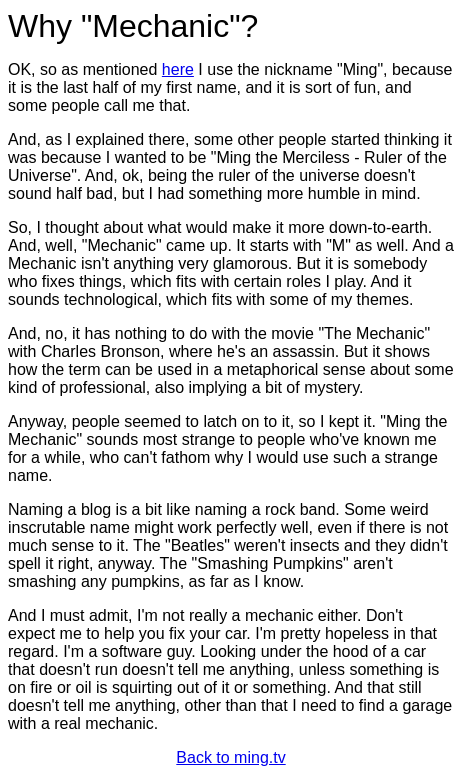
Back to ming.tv (230, 757)
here (178, 69)
